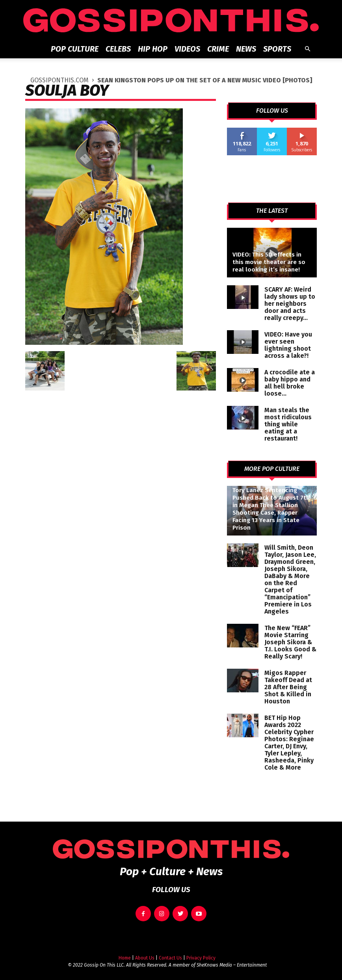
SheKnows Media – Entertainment (232, 961)
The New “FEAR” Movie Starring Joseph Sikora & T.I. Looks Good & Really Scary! (290, 642)
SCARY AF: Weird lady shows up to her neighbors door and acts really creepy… (290, 304)
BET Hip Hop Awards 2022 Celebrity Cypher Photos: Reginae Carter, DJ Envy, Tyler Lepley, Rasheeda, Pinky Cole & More (289, 743)
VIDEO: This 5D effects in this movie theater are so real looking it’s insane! (269, 262)
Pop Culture (75, 49)
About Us (145, 954)
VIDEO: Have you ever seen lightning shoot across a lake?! (288, 345)
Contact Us (170, 954)
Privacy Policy (201, 954)
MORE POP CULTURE (272, 469)
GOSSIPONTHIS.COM (59, 80)
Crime (218, 49)
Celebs (118, 49)
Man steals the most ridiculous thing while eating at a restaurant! (288, 424)
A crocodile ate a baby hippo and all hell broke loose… (290, 383)
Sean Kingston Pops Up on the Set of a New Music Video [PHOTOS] (205, 80)
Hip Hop (153, 49)
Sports (277, 49)
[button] (307, 49)
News (246, 49)
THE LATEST (272, 211)
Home (125, 954)
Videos (187, 49)
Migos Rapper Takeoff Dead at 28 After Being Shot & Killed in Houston (288, 687)
